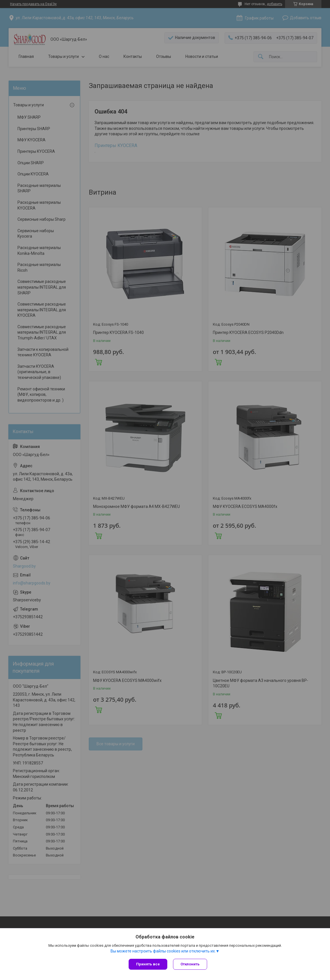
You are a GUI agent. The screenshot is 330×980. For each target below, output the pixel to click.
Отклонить (190, 964)
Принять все (148, 964)
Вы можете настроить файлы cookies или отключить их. (163, 951)
